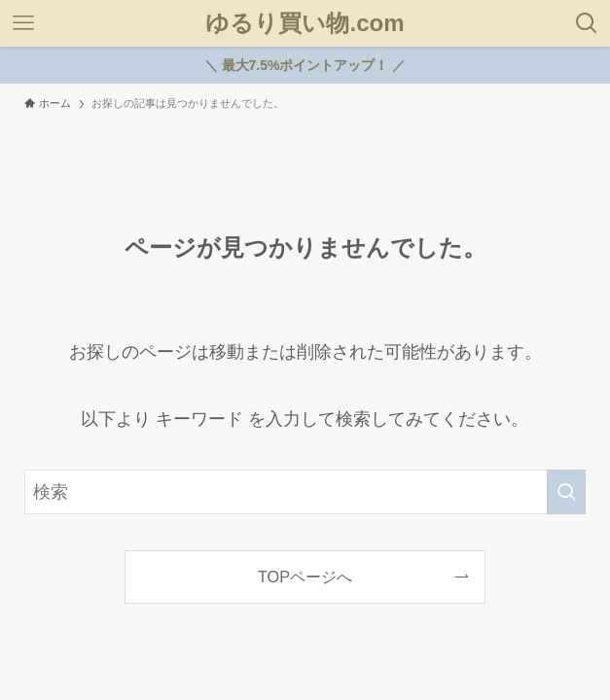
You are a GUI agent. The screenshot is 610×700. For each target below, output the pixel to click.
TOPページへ (305, 577)
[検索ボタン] (587, 23)
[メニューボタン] (23, 23)
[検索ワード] (305, 492)
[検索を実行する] (566, 492)
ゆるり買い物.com (305, 23)
